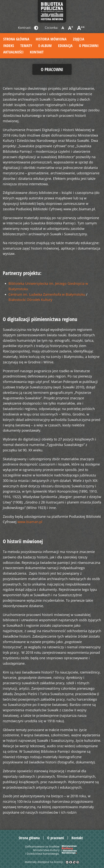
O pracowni (89, 46)
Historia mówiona (51, 39)
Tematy (26, 46)
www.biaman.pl (30, 522)
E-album (45, 46)
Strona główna (16, 39)
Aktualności (13, 52)
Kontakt (37, 52)
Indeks (9, 46)
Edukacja (65, 46)
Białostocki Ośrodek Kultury (30, 300)
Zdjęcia (79, 39)
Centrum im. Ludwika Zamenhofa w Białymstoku (47, 294)
